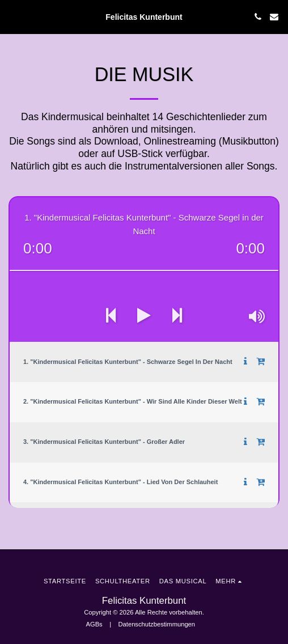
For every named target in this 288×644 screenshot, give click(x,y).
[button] (12, 16)
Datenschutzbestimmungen (157, 624)
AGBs (94, 624)
